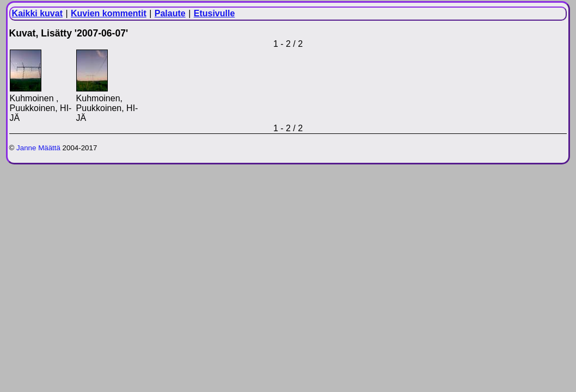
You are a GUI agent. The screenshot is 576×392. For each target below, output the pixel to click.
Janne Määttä (38, 148)
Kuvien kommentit (109, 13)
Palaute (170, 13)
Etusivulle (215, 13)
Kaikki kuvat (37, 13)
